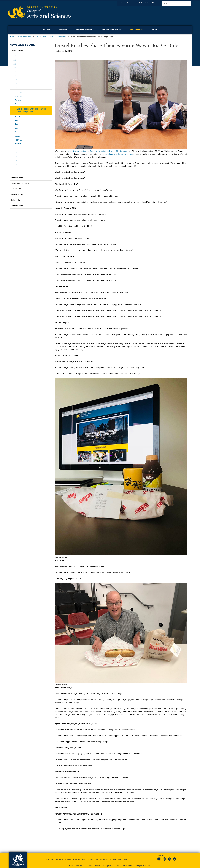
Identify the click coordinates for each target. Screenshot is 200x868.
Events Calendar (18, 178)
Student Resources (130, 3)
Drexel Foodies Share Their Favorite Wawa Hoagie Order (32, 110)
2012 (15, 168)
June (17, 124)
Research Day (17, 194)
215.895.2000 (126, 866)
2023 (15, 68)
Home (12, 37)
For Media (59, 859)
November (19, 96)
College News (41, 37)
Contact (90, 859)
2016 (15, 152)
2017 (15, 149)
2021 (15, 76)
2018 (52, 37)
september (62, 37)
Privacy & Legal (79, 859)
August (18, 116)
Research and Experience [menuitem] (112, 30)
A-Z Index (50, 859)
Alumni (157, 3)
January (18, 144)
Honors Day (16, 189)
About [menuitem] (155, 30)
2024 (15, 64)
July (16, 120)
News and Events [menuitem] (137, 30)
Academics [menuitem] (46, 30)
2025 (15, 60)
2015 (15, 156)
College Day (16, 200)
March (17, 136)
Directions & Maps (101, 859)
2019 (15, 84)
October (18, 100)
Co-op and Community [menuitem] (85, 30)
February (18, 140)
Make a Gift (146, 3)
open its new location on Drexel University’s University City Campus (98, 151)
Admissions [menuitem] (63, 30)
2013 (15, 164)
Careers (68, 859)
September (19, 104)
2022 (15, 72)
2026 (15, 56)
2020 (15, 80)
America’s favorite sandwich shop (119, 154)
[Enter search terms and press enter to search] (178, 3)
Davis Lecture (17, 206)
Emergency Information (119, 859)
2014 (15, 160)
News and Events (25, 37)
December (19, 92)
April (17, 132)
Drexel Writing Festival (21, 183)
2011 (15, 172)
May (17, 128)
